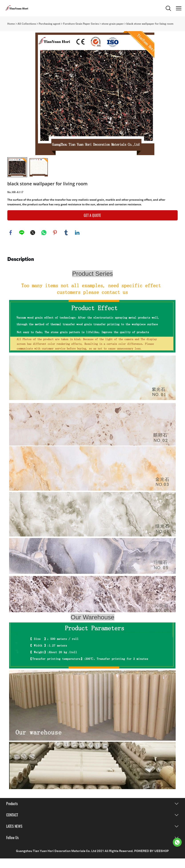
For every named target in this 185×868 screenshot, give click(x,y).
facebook (11, 242)
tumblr (66, 242)
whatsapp (44, 242)
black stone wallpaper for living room (150, 24)
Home (11, 24)
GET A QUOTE (92, 225)
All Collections (27, 24)
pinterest (55, 242)
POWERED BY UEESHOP (151, 860)
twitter (33, 242)
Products (12, 813)
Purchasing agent (50, 24)
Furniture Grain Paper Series (81, 24)
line (22, 242)
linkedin (77, 242)
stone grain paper (113, 24)
